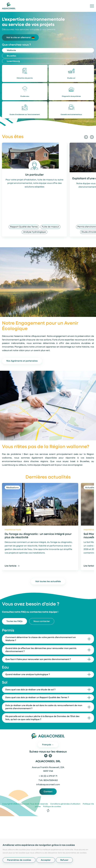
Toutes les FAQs (14, 621)
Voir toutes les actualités (48, 582)
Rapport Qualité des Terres (24, 227)
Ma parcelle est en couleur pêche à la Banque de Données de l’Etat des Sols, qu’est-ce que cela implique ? (42, 718)
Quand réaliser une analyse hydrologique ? (28, 675)
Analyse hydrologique (35, 232)
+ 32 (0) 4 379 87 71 (48, 776)
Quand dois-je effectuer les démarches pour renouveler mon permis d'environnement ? (41, 650)
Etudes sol (71, 78)
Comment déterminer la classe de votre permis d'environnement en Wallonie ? (41, 639)
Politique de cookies (51, 807)
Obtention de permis (25, 78)
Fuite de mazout (50, 227)
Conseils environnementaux (71, 115)
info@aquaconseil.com (48, 785)
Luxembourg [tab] (13, 61)
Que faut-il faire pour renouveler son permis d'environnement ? (38, 659)
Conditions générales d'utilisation (64, 804)
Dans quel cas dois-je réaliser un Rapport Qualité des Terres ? (37, 698)
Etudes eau (25, 96)
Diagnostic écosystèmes (71, 96)
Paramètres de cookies (19, 860)
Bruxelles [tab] (11, 56)
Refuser (64, 860)
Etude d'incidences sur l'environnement (25, 115)
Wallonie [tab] (11, 51)
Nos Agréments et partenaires (22, 361)
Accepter (46, 860)
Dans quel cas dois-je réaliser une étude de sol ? (30, 690)
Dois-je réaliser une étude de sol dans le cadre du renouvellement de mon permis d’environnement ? (44, 707)
